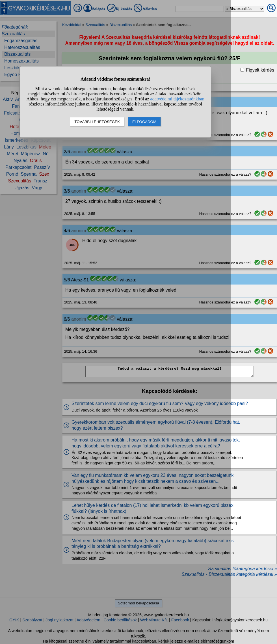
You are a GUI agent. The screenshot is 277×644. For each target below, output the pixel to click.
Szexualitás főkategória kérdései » (243, 569)
